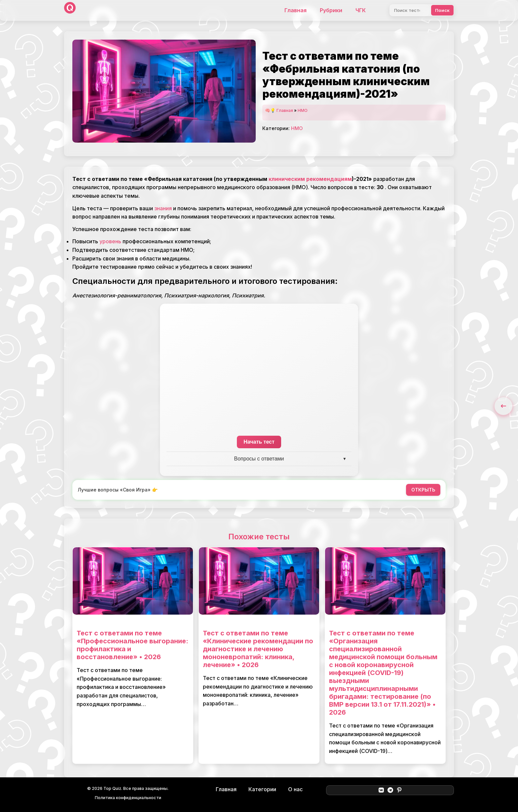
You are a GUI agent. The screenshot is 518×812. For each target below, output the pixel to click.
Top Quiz (112, 788)
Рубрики (331, 10)
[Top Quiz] (70, 10)
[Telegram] (390, 790)
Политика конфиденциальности (128, 798)
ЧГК (361, 10)
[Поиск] (409, 10)
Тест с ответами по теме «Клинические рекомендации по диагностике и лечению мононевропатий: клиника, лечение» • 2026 (258, 649)
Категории (262, 789)
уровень (110, 241)
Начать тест (259, 442)
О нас (295, 789)
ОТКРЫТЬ (423, 490)
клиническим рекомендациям (310, 179)
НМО (303, 110)
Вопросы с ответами (259, 459)
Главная (296, 10)
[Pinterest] (399, 790)
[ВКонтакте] (381, 790)
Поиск (442, 10)
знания (163, 208)
